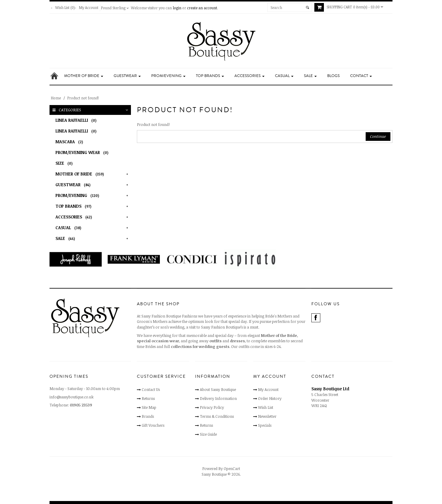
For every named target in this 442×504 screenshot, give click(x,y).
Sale (310, 76)
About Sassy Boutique (218, 389)
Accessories (249, 76)
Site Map (149, 407)
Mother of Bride (84, 76)
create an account (202, 8)
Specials (265, 425)
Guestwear (127, 76)
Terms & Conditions (217, 416)
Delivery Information (218, 398)
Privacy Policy (212, 407)
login (177, 8)
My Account (89, 7)
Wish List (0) (65, 7)
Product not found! (83, 98)
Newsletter (267, 416)
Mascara (70, 142)
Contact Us (151, 389)
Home (56, 98)
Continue (378, 136)
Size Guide (208, 434)
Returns (148, 398)
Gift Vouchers (153, 425)
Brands (148, 416)
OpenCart (232, 468)
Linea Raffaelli (77, 120)
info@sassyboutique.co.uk (72, 397)
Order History (270, 398)
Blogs (333, 76)
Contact (361, 76)
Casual (284, 76)
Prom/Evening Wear (83, 152)
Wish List (266, 407)
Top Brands (210, 76)
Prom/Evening (168, 76)
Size (65, 163)
